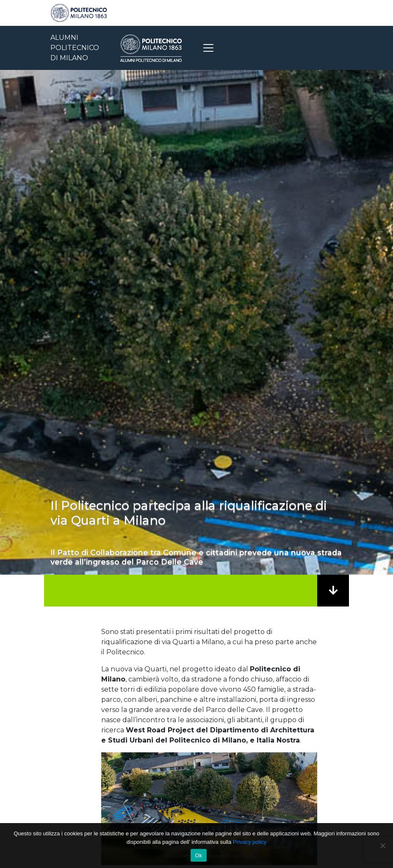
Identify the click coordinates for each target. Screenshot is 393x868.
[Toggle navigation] (208, 48)
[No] (382, 846)
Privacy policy (250, 842)
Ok (198, 855)
